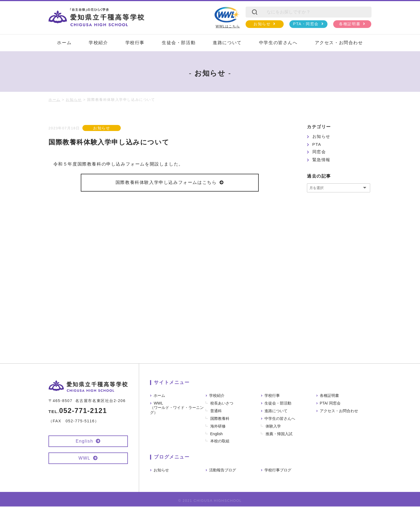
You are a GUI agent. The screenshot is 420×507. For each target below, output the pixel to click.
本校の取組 (220, 442)
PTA (317, 144)
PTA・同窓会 (306, 24)
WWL (84, 459)
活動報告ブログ (223, 471)
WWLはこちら (227, 17)
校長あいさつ (222, 404)
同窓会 (319, 152)
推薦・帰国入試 (279, 434)
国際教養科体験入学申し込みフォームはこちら (166, 183)
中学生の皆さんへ (278, 43)
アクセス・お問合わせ (339, 43)
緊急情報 (321, 160)
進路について (227, 43)
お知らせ (262, 24)
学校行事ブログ (278, 471)
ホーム (64, 43)
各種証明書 (350, 24)
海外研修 (218, 427)
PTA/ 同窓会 (330, 404)
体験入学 (273, 427)
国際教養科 (220, 419)
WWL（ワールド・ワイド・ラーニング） (177, 408)
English (85, 442)
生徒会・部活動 (179, 43)
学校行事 (135, 43)
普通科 (216, 411)
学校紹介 (98, 43)
